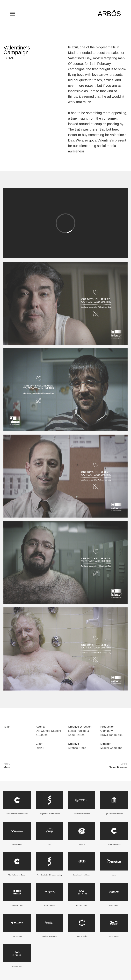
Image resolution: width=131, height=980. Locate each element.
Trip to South (17, 936)
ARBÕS (109, 14)
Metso (114, 875)
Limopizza (82, 844)
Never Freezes (49, 906)
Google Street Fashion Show (17, 814)
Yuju (49, 844)
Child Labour (114, 906)
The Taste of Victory (114, 844)
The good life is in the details (49, 814)
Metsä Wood (17, 844)
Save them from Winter (82, 875)
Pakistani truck (17, 967)
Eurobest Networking (49, 936)
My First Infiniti (82, 906)
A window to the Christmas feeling (49, 875)
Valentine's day (17, 906)
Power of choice (82, 936)
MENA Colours (114, 936)
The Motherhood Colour (17, 875)
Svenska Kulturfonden (82, 814)
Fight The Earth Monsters (114, 814)
